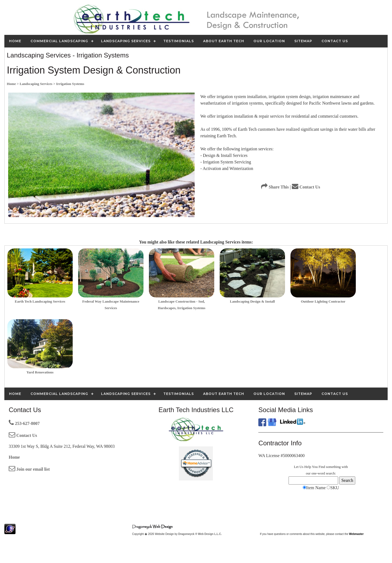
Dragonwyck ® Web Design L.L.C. (200, 534)
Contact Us (306, 187)
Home (14, 457)
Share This (275, 187)
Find (322, 467)
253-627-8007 (24, 423)
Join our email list (29, 469)
